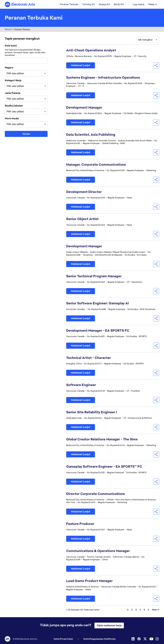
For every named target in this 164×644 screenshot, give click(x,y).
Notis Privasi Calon (63, 639)
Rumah (8, 30)
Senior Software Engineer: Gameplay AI (97, 304)
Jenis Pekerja (13, 93)
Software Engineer (81, 385)
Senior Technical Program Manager (94, 276)
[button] (156, 66)
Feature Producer (80, 524)
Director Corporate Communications (96, 494)
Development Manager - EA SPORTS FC (98, 331)
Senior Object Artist (82, 219)
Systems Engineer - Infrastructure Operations (103, 78)
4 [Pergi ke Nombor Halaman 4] (140, 610)
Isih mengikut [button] (145, 40)
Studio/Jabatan (14, 106)
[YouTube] (151, 639)
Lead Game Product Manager (89, 581)
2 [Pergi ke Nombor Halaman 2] (132, 610)
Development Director (84, 192)
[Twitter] (145, 639)
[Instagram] (157, 639)
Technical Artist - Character (89, 358)
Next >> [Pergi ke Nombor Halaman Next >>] (156, 610)
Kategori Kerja (13, 81)
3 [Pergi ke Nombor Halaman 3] (136, 610)
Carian (26, 134)
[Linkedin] (133, 639)
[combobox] (26, 61)
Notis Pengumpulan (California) (99, 639)
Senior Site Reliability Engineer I (92, 412)
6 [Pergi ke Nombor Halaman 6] (148, 610)
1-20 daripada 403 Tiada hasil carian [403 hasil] (83, 610)
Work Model (12, 119)
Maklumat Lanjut (81, 66)
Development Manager (84, 108)
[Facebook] (139, 639)
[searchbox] (22, 74)
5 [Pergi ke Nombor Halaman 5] (144, 610)
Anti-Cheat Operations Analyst (91, 51)
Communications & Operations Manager (98, 551)
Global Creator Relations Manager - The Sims (102, 440)
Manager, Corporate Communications (96, 165)
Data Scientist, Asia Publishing (91, 135)
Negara (9, 68)
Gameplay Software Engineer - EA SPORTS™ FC (104, 467)
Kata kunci (11, 46)
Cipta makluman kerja (109, 625)
